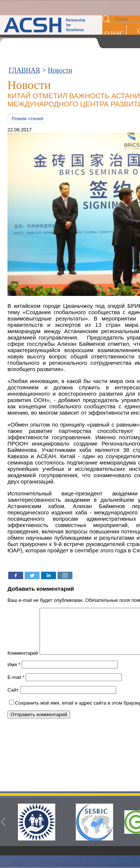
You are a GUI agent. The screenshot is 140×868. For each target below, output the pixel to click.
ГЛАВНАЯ (24, 70)
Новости (60, 70)
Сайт (13, 699)
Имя (14, 674)
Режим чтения (27, 119)
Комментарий (23, 662)
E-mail (16, 686)
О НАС (114, 33)
